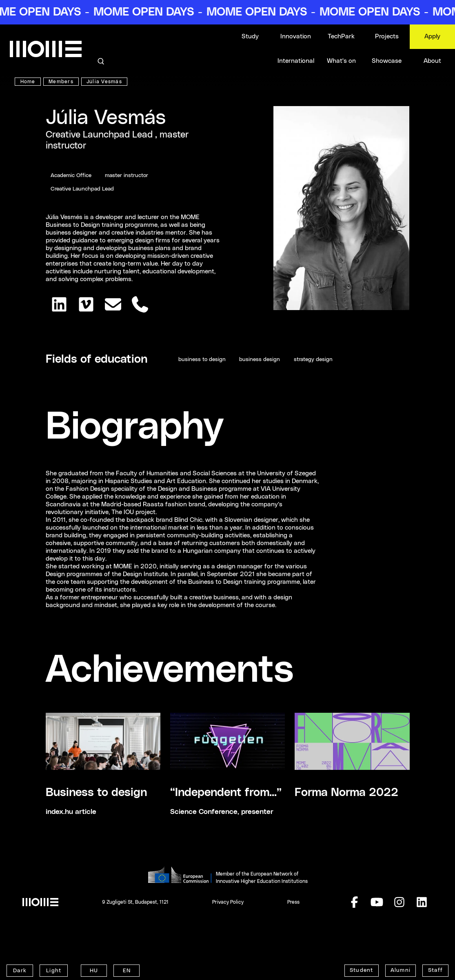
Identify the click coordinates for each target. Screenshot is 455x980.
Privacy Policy (228, 902)
